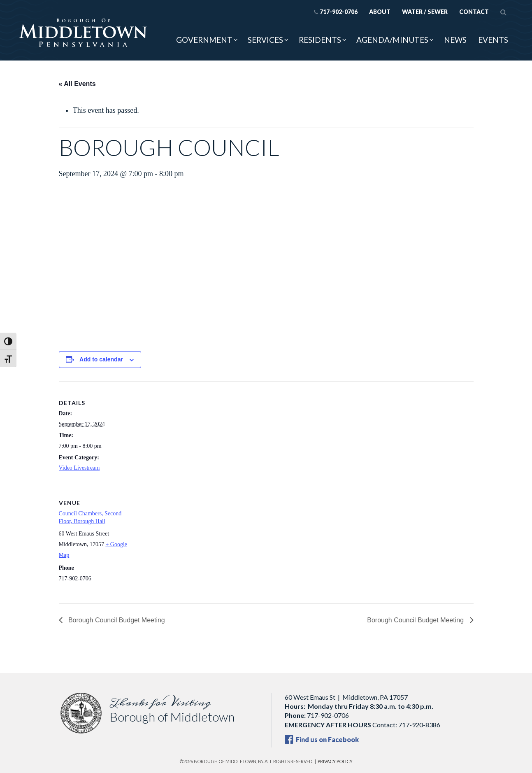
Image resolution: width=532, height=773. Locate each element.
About (380, 12)
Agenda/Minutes (392, 40)
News (455, 40)
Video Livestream (79, 468)
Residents (320, 40)
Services (265, 40)
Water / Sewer (425, 12)
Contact (474, 12)
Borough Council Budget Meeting (116, 620)
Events (493, 40)
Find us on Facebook (322, 739)
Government (204, 40)
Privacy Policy (335, 761)
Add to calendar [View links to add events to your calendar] (101, 359)
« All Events (77, 84)
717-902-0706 (336, 12)
